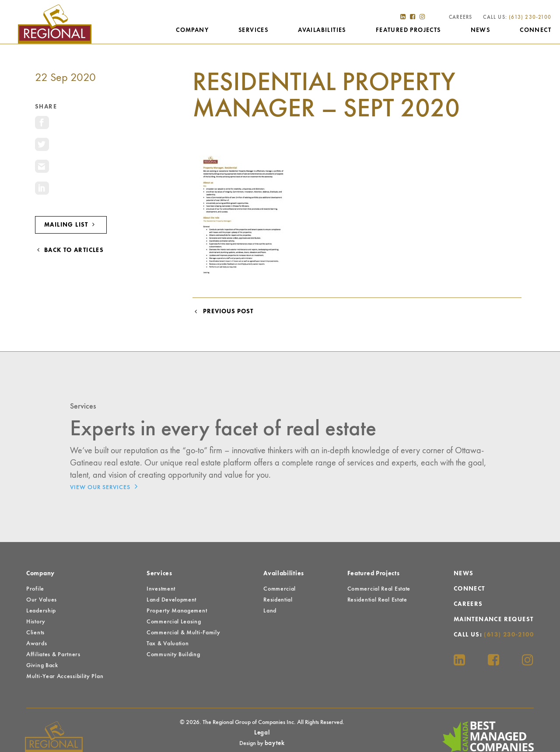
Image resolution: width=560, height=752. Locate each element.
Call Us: (517, 17)
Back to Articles (69, 250)
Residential (278, 600)
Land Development (171, 600)
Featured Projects (408, 30)
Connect (535, 30)
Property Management (177, 611)
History (36, 622)
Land (270, 611)
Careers (460, 17)
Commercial (280, 589)
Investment (161, 589)
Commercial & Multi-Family (184, 633)
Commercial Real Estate (379, 589)
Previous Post (223, 311)
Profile (35, 589)
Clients (35, 633)
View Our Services (106, 486)
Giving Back (42, 665)
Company (192, 30)
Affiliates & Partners (53, 654)
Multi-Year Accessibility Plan (65, 676)
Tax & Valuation (168, 644)
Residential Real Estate (377, 600)
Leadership (41, 611)
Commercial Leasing (174, 622)
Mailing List (71, 225)
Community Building (173, 654)
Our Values (42, 600)
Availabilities (322, 30)
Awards (37, 644)
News (481, 30)
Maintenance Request (494, 619)
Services (253, 30)
